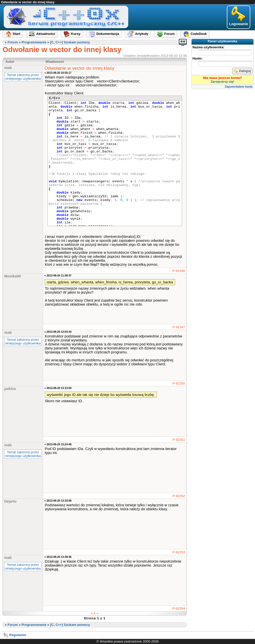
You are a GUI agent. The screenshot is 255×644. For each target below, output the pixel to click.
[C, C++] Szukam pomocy (70, 42)
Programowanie (34, 42)
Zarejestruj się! (223, 82)
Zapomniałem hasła (239, 87)
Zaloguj (242, 71)
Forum (13, 42)
